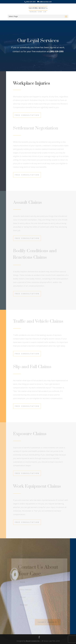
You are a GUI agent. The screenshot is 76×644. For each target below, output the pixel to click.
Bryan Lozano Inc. (33, 641)
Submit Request (49, 622)
